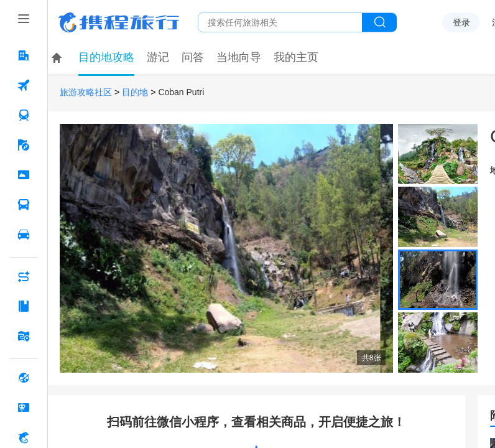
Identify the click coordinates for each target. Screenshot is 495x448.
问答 (193, 57)
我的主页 (296, 57)
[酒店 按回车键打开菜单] (24, 55)
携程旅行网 (119, 22)
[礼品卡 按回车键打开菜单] (24, 408)
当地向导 (239, 57)
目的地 (135, 92)
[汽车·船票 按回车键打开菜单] (24, 205)
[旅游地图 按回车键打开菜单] (24, 336)
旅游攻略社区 (86, 92)
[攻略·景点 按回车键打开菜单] (24, 306)
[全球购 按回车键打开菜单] (24, 378)
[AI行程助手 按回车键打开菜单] (24, 276)
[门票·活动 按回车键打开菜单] (24, 175)
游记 (158, 57)
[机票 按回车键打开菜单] (24, 85)
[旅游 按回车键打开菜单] (24, 145)
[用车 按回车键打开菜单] (24, 235)
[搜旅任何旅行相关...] (280, 22)
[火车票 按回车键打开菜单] (24, 115)
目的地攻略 (106, 57)
